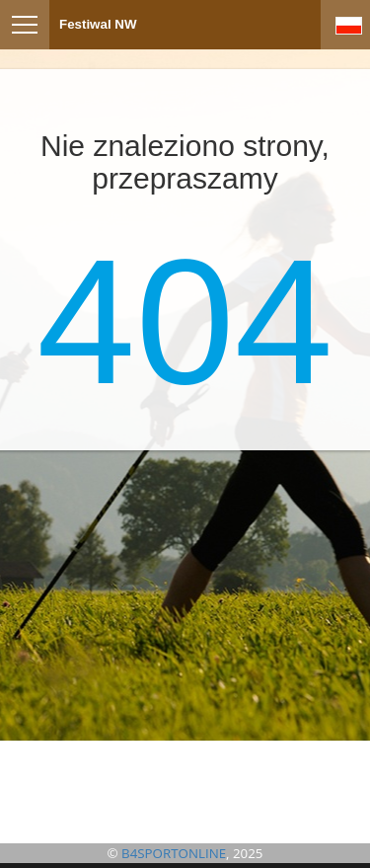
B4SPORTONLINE (174, 853)
